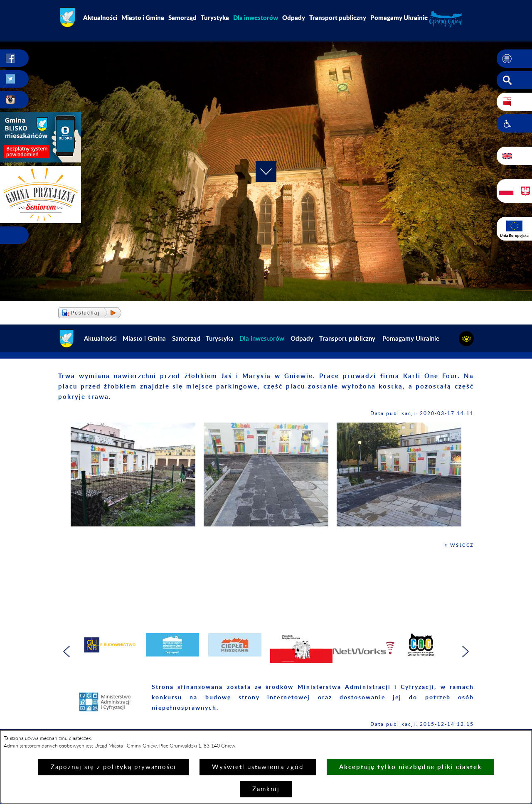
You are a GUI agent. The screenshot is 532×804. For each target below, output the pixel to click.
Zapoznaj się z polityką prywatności (113, 767)
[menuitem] (256, 17)
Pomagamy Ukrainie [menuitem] (399, 17)
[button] (514, 59)
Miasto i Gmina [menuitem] (143, 17)
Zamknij (266, 789)
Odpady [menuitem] (294, 17)
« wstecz (459, 545)
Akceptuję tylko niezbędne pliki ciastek (410, 767)
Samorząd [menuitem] (182, 17)
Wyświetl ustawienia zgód (258, 767)
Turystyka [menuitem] (215, 17)
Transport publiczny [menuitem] (338, 17)
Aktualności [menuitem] (100, 17)
